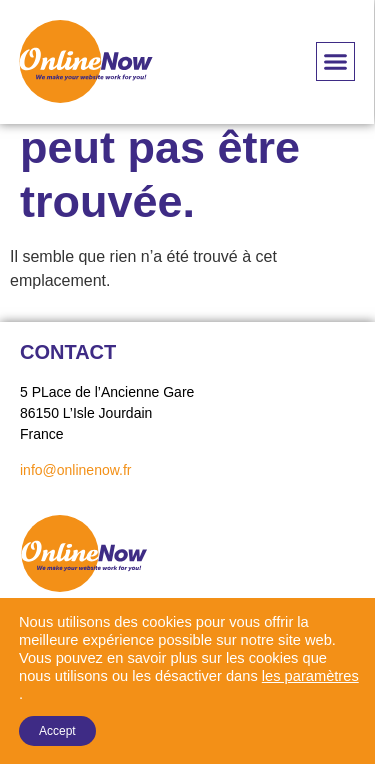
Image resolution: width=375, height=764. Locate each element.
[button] (336, 62)
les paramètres (310, 676)
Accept (57, 731)
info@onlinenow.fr (76, 470)
